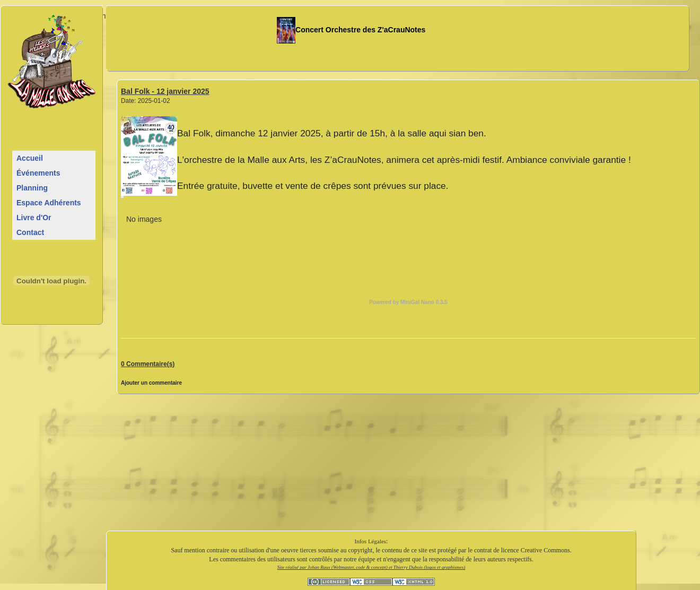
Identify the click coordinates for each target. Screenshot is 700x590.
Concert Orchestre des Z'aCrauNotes (351, 30)
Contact (30, 232)
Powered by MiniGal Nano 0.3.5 (408, 302)
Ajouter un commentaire (151, 383)
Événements (38, 173)
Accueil (30, 158)
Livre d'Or (34, 218)
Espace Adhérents (49, 203)
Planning (32, 188)
